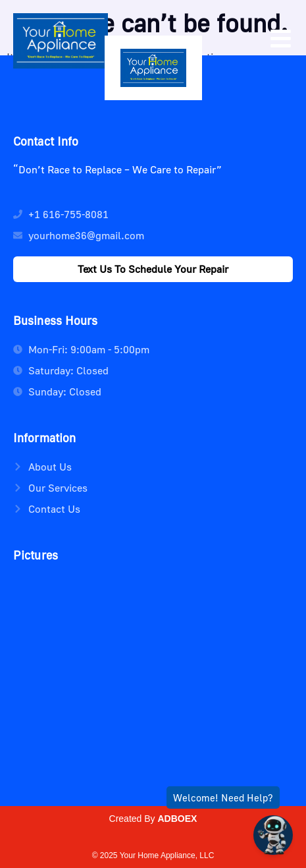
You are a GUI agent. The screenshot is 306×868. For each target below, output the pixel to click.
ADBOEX (178, 819)
